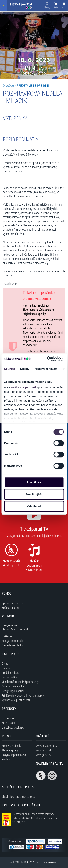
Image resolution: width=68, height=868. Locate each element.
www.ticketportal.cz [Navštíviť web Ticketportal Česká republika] (47, 746)
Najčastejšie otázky (12, 645)
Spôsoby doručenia (13, 603)
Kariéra (6, 668)
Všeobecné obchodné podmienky (20, 682)
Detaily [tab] (25, 369)
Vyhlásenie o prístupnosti (16, 700)
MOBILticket (8, 723)
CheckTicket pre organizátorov (19, 797)
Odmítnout (34, 506)
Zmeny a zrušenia (11, 746)
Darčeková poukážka (13, 727)
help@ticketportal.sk (13, 641)
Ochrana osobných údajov (16, 686)
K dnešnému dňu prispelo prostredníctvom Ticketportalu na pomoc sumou (35, 818)
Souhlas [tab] (10, 369)
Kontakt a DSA (10, 677)
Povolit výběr (34, 494)
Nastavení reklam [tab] (46, 369)
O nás (5, 663)
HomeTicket (9, 718)
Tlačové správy (10, 750)
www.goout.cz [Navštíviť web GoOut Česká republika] (44, 755)
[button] (56, 6)
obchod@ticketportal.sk (15, 629)
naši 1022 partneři (24, 387)
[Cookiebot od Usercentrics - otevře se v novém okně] (47, 359)
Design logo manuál (13, 691)
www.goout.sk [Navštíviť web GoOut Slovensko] (44, 750)
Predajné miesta (11, 673)
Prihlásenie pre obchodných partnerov (23, 695)
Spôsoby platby (10, 608)
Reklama (7, 759)
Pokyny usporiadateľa (14, 755)
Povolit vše (34, 482)
